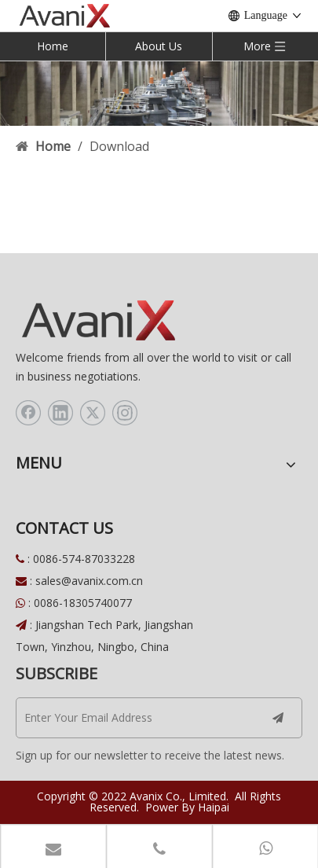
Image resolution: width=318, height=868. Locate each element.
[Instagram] (125, 413)
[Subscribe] (278, 718)
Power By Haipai (187, 807)
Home (53, 46)
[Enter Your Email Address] (132, 718)
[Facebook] (28, 413)
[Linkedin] (60, 413)
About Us (159, 46)
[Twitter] (93, 413)
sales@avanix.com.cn (89, 581)
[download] (159, 93)
